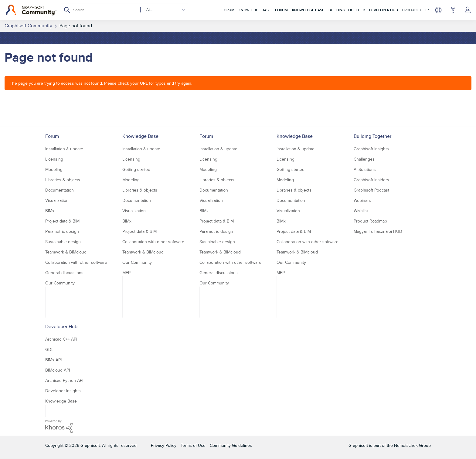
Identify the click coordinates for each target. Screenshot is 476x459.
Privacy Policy (164, 445)
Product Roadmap (370, 221)
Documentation (59, 190)
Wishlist (361, 211)
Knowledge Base (255, 10)
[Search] (124, 10)
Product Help (415, 10)
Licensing (54, 159)
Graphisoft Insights (371, 149)
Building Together (347, 10)
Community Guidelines (231, 445)
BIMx (50, 211)
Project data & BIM (62, 221)
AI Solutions (365, 169)
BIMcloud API (58, 370)
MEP (126, 273)
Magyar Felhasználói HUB (378, 231)
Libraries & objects (63, 180)
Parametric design (62, 231)
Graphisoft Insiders (371, 180)
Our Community (60, 283)
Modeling (54, 169)
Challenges (364, 159)
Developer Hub (384, 10)
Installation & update (64, 149)
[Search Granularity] (163, 10)
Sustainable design (63, 242)
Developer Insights (63, 391)
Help (453, 10)
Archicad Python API (64, 380)
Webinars (362, 200)
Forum (228, 10)
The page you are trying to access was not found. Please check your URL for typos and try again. (101, 83)
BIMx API (53, 360)
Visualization (57, 200)
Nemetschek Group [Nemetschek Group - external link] (412, 445)
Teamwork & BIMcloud (66, 252)
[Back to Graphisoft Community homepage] (31, 10)
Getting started (136, 169)
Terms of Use (193, 445)
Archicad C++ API (61, 339)
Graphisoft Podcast (371, 190)
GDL (49, 349)
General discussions (64, 273)
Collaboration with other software (76, 262)
